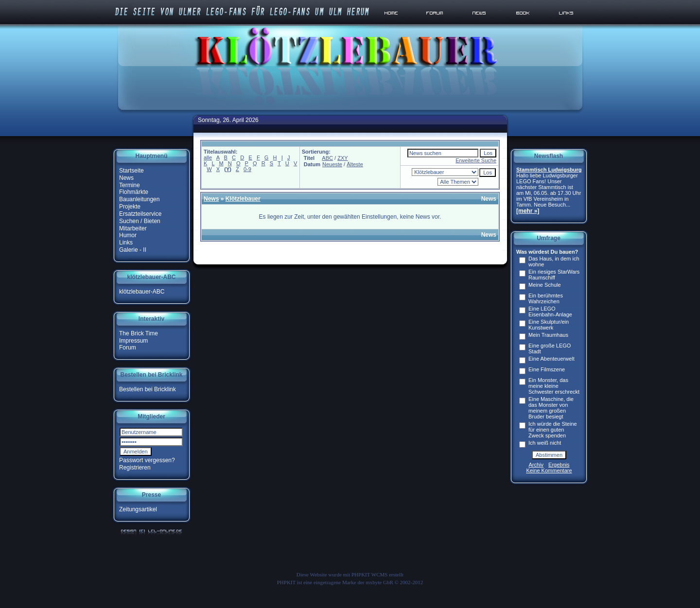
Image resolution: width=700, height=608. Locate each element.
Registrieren (135, 468)
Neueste (332, 164)
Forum (128, 347)
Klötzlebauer (243, 199)
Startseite (131, 171)
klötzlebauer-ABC (142, 292)
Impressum (133, 340)
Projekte (130, 207)
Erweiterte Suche (476, 160)
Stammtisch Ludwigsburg (549, 170)
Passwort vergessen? (147, 460)
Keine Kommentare (549, 470)
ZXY (342, 158)
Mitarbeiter (133, 228)
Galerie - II (133, 250)
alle (208, 157)
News (126, 178)
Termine (130, 185)
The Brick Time (139, 333)
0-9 (247, 169)
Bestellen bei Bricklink (148, 389)
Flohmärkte (134, 192)
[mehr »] (528, 211)
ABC (327, 158)
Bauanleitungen (139, 199)
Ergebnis (559, 465)
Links (126, 243)
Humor (128, 235)
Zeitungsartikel (138, 509)
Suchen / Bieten (140, 221)
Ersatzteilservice (140, 214)
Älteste (355, 164)
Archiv (536, 465)
